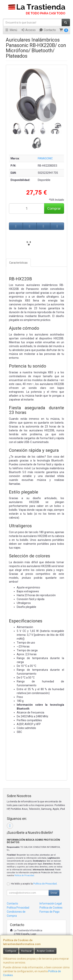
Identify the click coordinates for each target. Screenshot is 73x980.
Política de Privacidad (24, 875)
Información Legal (51, 904)
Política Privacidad (18, 908)
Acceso (28, 30)
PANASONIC (45, 158)
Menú (11, 30)
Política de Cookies (51, 908)
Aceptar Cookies (45, 951)
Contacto (47, 30)
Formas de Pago (50, 912)
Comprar (54, 208)
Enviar (54, 893)
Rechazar (26, 951)
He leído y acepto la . (34, 884)
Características (18, 263)
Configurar (11, 951)
